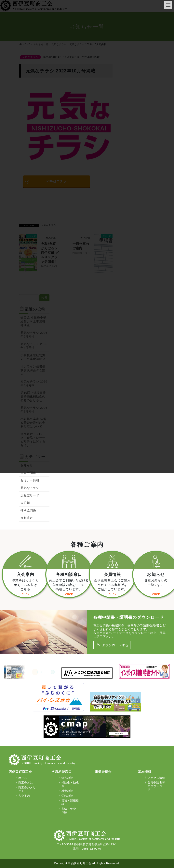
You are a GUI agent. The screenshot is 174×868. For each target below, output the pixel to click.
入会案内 (24, 796)
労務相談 (67, 796)
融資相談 (67, 791)
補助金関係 (28, 510)
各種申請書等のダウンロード (156, 786)
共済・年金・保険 (70, 810)
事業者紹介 (103, 772)
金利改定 (27, 518)
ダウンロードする (115, 645)
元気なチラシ (30, 488)
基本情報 (145, 772)
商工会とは (26, 783)
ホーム (23, 778)
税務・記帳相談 (70, 802)
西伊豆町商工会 (20, 772)
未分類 (25, 503)
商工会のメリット (27, 789)
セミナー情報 (30, 480)
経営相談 (67, 778)
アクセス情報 (156, 778)
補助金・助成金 (70, 784)
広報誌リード (30, 495)
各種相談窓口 (62, 772)
